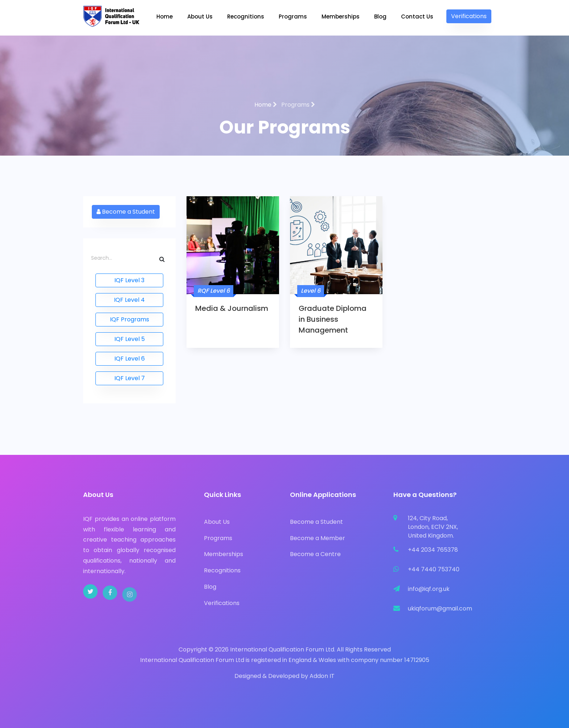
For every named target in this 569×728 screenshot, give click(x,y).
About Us (200, 17)
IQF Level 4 (129, 300)
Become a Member (318, 538)
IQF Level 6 (130, 359)
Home (165, 17)
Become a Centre (315, 554)
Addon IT (322, 676)
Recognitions (246, 17)
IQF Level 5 (130, 339)
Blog (380, 17)
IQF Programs (130, 319)
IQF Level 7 (130, 378)
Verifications (469, 16)
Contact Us (417, 17)
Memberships (341, 17)
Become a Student (126, 212)
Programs (293, 17)
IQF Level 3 (129, 280)
